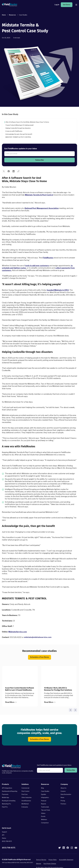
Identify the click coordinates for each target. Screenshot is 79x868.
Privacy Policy (53, 860)
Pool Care (25, 794)
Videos (43, 813)
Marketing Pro (6, 804)
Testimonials (45, 807)
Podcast (44, 801)
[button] (39, 160)
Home (4, 15)
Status (4, 838)
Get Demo (67, 5)
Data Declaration (66, 794)
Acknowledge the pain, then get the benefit (19, 134)
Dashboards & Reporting (10, 791)
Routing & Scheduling (9, 801)
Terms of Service (41, 860)
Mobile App (5, 797)
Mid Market (25, 804)
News (62, 797)
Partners (63, 804)
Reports (44, 804)
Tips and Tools (45, 810)
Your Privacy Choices (50, 864)
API (3, 835)
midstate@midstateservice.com (38, 637)
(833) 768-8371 (7, 841)
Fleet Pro (5, 807)
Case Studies (45, 791)
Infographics (45, 797)
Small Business (26, 801)
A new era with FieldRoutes (14, 131)
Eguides (44, 794)
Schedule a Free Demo (39, 657)
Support (4, 832)
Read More (10, 702)
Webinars (44, 819)
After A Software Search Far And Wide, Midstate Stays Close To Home (27, 122)
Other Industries (27, 797)
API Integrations (7, 788)
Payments (5, 794)
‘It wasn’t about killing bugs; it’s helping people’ (20, 125)
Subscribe (40, 160)
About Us (63, 788)
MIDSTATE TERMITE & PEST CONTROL (18, 137)
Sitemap (39, 864)
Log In (57, 5)
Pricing (63, 801)
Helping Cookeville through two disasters (18, 128)
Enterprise (25, 807)
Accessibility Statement (66, 860)
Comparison (45, 823)
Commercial (25, 788)
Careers (63, 791)
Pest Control (25, 791)
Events (43, 816)
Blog (42, 788)
